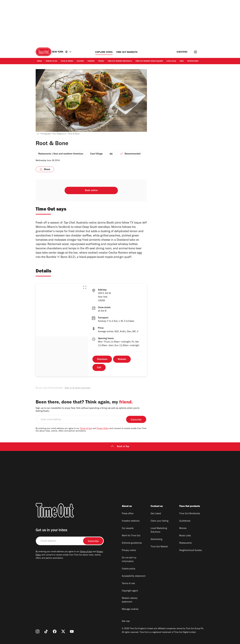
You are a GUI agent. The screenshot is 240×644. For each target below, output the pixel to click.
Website (122, 359)
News (39, 61)
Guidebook (185, 521)
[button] (85, 287)
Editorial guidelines (132, 543)
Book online (91, 191)
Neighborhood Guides (190, 551)
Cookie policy (129, 569)
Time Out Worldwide (190, 514)
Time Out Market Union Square (149, 61)
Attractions (193, 61)
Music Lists (185, 536)
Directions (102, 359)
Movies (183, 528)
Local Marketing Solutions (159, 530)
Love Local (171, 61)
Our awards (128, 528)
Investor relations (131, 521)
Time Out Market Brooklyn (120, 61)
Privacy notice (129, 551)
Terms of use (128, 584)
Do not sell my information (129, 560)
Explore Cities (104, 52)
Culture (80, 61)
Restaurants (185, 543)
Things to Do (51, 61)
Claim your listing (159, 521)
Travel (101, 61)
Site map (126, 621)
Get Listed (156, 514)
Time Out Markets (127, 52)
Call (99, 368)
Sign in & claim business (77, 388)
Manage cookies (130, 609)
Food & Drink (67, 61)
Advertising (156, 540)
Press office (128, 514)
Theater (91, 61)
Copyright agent (130, 591)
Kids (182, 61)
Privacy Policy (103, 429)
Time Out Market (159, 547)
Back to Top (120, 447)
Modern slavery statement (130, 600)
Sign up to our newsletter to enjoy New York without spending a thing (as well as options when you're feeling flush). (88, 410)
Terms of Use (86, 429)
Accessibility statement (134, 576)
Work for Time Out (131, 536)
